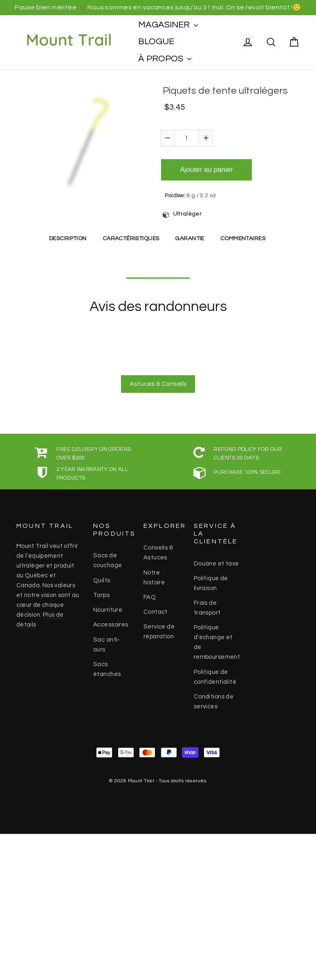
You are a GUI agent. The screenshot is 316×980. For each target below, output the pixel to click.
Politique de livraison (211, 580)
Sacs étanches (107, 666)
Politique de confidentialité (215, 674)
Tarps (101, 592)
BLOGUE (156, 42)
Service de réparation (159, 628)
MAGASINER (168, 25)
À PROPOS (165, 59)
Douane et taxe (216, 560)
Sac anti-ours (107, 641)
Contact (156, 609)
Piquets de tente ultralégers (225, 91)
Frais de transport (207, 605)
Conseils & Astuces (158, 549)
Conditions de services (214, 698)
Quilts (102, 577)
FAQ (150, 594)
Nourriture (108, 607)
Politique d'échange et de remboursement (217, 639)
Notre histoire (154, 574)
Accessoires (111, 621)
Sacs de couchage (108, 557)
